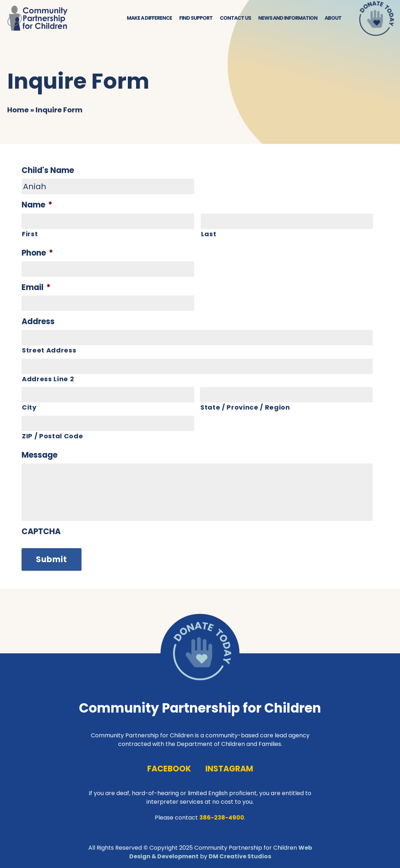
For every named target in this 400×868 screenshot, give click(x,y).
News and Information (288, 18)
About (333, 18)
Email (36, 288)
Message (39, 455)
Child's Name (48, 171)
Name (37, 205)
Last (209, 234)
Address (38, 322)
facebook (169, 769)
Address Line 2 (48, 379)
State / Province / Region (245, 407)
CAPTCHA (41, 532)
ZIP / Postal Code (52, 436)
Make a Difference (149, 18)
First (30, 234)
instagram (229, 769)
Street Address (49, 350)
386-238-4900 (222, 818)
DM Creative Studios (240, 856)
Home (18, 110)
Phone (37, 253)
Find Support (196, 18)
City (29, 407)
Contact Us (235, 18)
